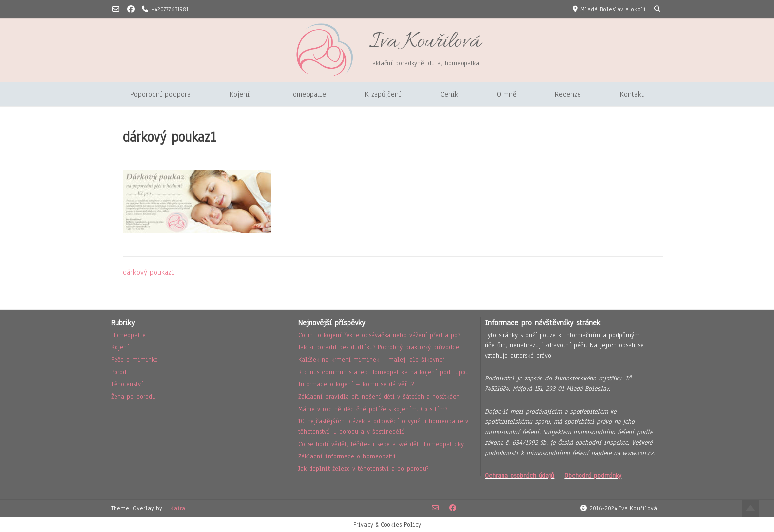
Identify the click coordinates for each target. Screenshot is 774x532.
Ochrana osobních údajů (520, 476)
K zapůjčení (383, 94)
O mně (506, 94)
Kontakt (632, 94)
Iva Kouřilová (425, 42)
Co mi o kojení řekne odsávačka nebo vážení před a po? (379, 335)
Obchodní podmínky (593, 476)
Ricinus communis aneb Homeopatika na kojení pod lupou (384, 372)
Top (751, 509)
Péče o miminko (135, 360)
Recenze (568, 94)
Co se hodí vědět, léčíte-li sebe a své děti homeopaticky (381, 444)
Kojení (240, 94)
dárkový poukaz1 (149, 272)
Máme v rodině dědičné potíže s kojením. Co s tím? (373, 409)
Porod (119, 372)
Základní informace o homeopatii (347, 456)
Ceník (449, 94)
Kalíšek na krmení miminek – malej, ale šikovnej (371, 360)
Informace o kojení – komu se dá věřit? (356, 384)
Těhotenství (127, 384)
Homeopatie (307, 94)
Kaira (178, 508)
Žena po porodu (133, 397)
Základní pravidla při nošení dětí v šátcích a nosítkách (379, 397)
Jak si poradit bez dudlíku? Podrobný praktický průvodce (379, 347)
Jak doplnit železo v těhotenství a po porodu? (363, 469)
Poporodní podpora (160, 94)
